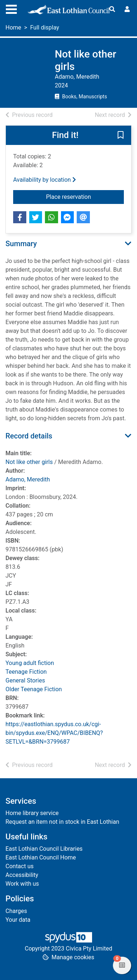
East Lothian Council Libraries (44, 849)
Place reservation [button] (85, 196)
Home (13, 27)
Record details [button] (29, 436)
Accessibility (22, 875)
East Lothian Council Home (41, 857)
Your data (18, 920)
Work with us (22, 884)
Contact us (20, 866)
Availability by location (45, 180)
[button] (121, 136)
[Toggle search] (112, 9)
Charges (16, 911)
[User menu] (127, 9)
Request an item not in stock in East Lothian (62, 822)
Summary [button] (21, 244)
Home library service (32, 813)
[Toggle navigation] (11, 8)
